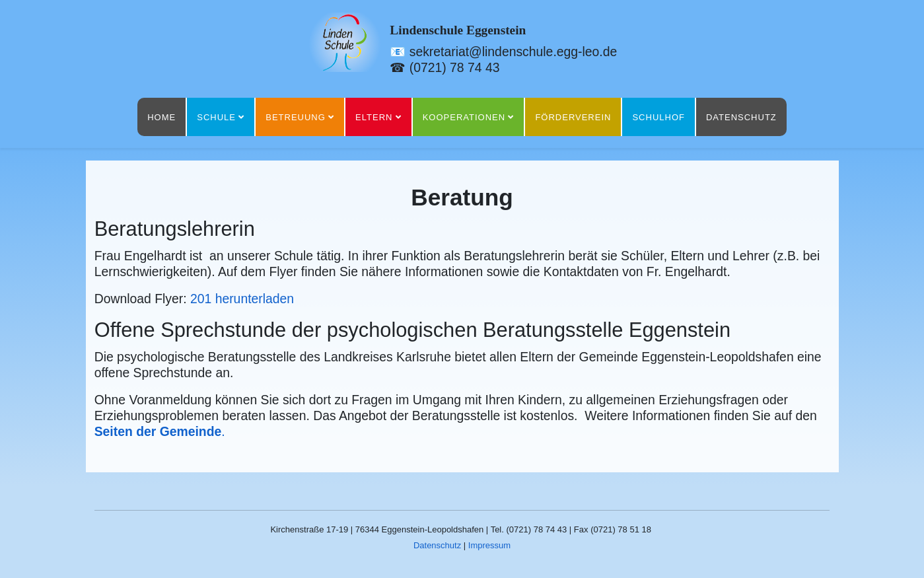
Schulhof (658, 117)
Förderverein (573, 117)
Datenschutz (741, 117)
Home (161, 117)
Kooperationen (464, 117)
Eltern (374, 117)
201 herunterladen (242, 299)
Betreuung (296, 117)
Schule (216, 117)
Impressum (489, 545)
